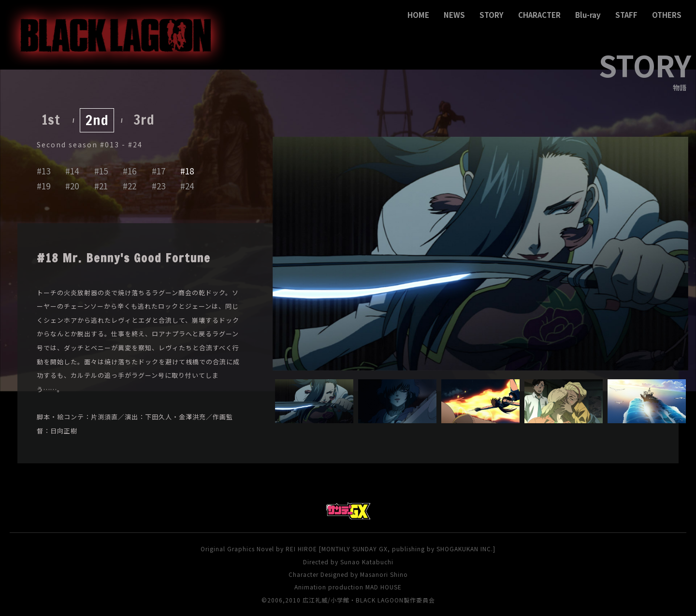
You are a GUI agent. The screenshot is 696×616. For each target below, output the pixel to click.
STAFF (626, 15)
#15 (101, 171)
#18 (187, 171)
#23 (159, 186)
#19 (43, 186)
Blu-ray (588, 15)
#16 (130, 171)
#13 (43, 171)
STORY (492, 15)
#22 (130, 186)
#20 (72, 186)
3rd (144, 120)
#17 (159, 171)
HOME (418, 15)
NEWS (454, 15)
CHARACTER (539, 15)
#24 (187, 186)
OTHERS (667, 15)
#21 (101, 186)
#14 (72, 171)
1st (51, 120)
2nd (97, 120)
